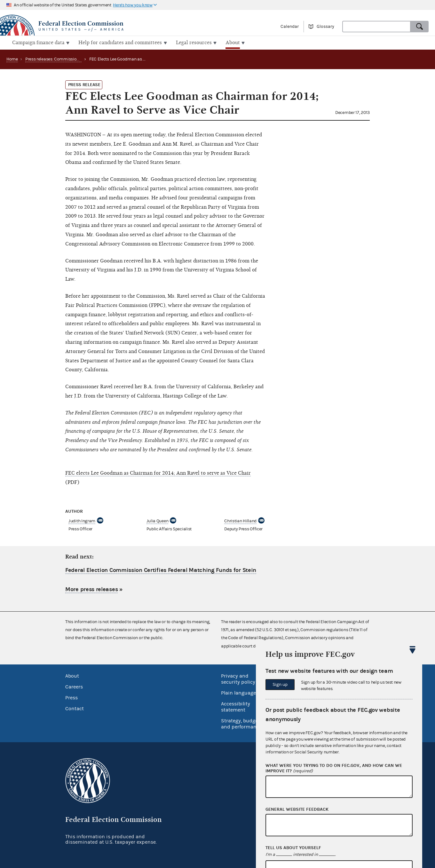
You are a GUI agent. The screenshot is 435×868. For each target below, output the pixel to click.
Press (71, 697)
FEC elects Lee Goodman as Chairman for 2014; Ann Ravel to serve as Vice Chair (158, 472)
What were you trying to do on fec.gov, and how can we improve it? (334, 768)
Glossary (325, 27)
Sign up (280, 685)
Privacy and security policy (238, 678)
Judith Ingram (82, 520)
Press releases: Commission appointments (66, 59)
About (72, 675)
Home (12, 59)
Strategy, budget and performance (241, 723)
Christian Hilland (240, 520)
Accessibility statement (236, 706)
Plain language (238, 692)
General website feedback (297, 809)
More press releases (91, 588)
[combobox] (376, 27)
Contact (75, 708)
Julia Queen (158, 520)
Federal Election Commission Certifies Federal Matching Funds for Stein (161, 570)
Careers (74, 686)
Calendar (290, 27)
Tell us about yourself (293, 848)
